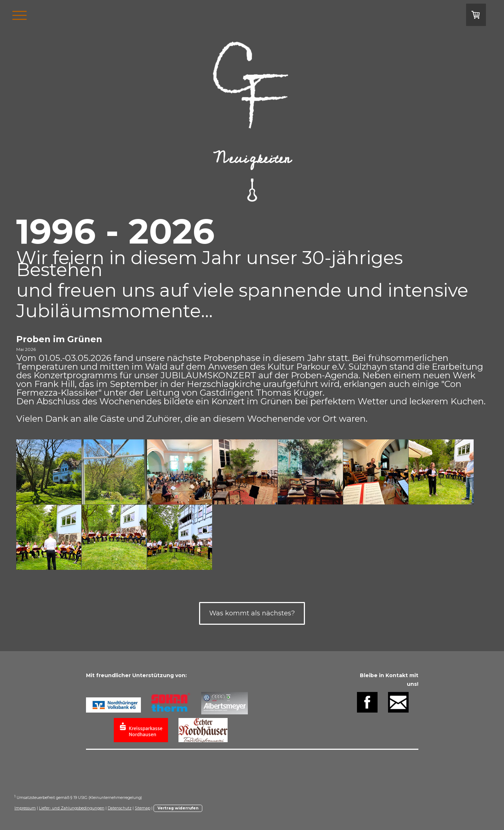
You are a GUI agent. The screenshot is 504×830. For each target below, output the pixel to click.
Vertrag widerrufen (178, 808)
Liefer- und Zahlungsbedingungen (72, 808)
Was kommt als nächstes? (252, 613)
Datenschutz (120, 808)
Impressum (25, 808)
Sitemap (143, 808)
